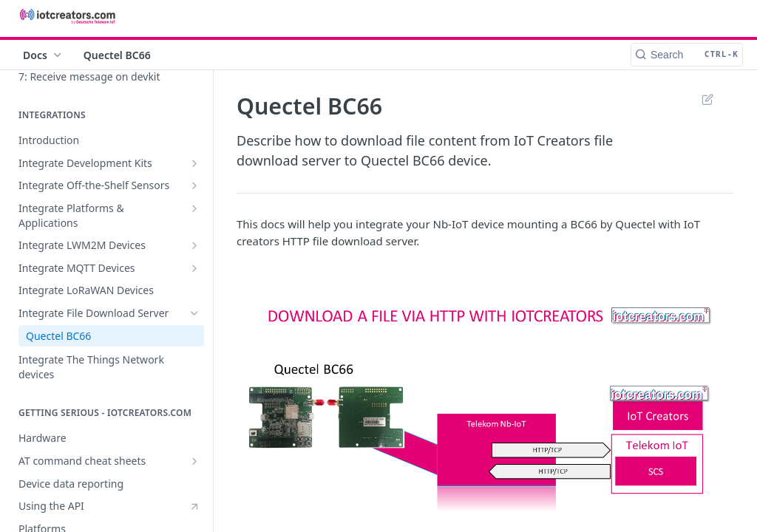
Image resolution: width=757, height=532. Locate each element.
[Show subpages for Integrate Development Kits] (194, 163)
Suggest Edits (707, 99)
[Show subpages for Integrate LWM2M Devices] (194, 245)
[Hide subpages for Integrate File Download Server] (194, 313)
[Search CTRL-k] (687, 55)
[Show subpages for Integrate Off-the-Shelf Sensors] (194, 185)
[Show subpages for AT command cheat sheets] (194, 461)
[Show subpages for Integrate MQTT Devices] (194, 268)
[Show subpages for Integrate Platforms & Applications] (194, 208)
